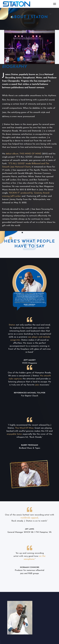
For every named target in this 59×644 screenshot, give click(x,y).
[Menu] (55, 4)
